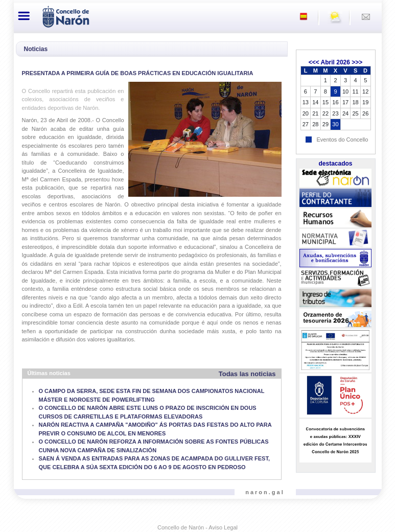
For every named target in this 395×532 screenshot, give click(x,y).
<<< (314, 62)
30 (335, 124)
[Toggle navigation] (25, 16)
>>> (357, 62)
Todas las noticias (247, 374)
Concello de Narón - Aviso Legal (197, 527)
